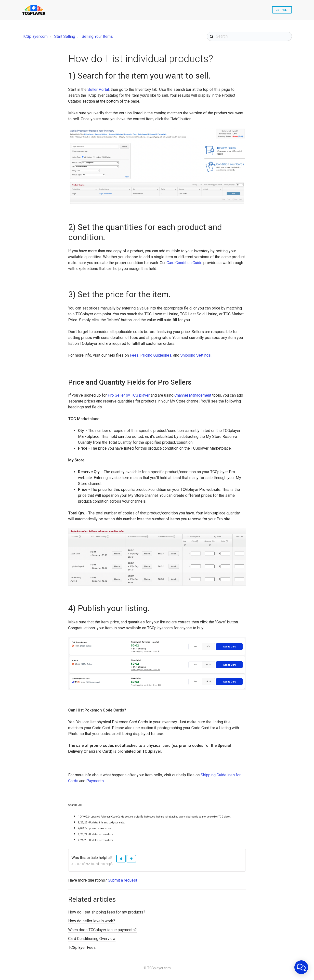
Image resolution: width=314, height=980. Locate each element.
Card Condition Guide (184, 263)
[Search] (249, 36)
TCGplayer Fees (82, 947)
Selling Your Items (97, 36)
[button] (121, 859)
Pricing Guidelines (156, 355)
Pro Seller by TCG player (129, 395)
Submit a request (123, 880)
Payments (95, 781)
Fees (134, 355)
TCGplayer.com (35, 36)
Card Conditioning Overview (92, 939)
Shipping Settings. (196, 355)
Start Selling (65, 36)
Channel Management (193, 395)
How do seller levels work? (92, 921)
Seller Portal (98, 89)
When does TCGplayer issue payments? (102, 930)
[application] (301, 967)
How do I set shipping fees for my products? (107, 912)
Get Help (282, 10)
